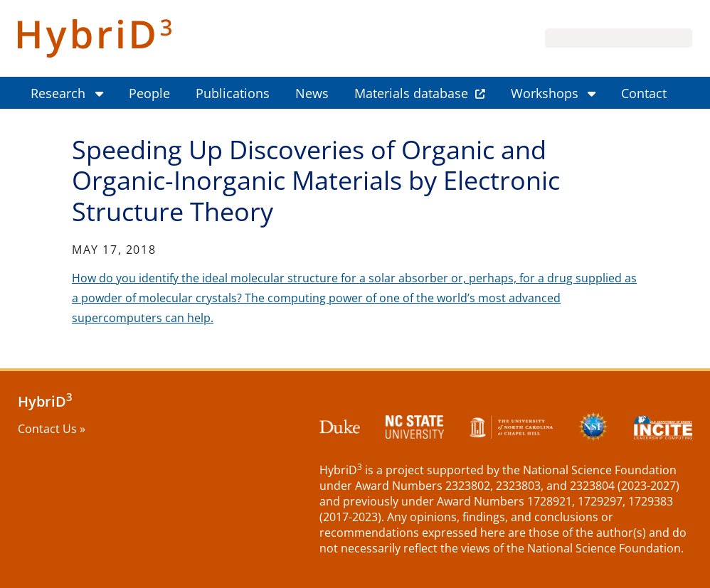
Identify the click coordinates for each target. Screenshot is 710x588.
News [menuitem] (312, 93)
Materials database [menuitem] (411, 93)
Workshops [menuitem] (545, 93)
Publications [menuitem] (233, 93)
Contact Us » (52, 429)
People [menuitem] (149, 93)
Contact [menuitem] (644, 93)
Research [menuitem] (58, 93)
